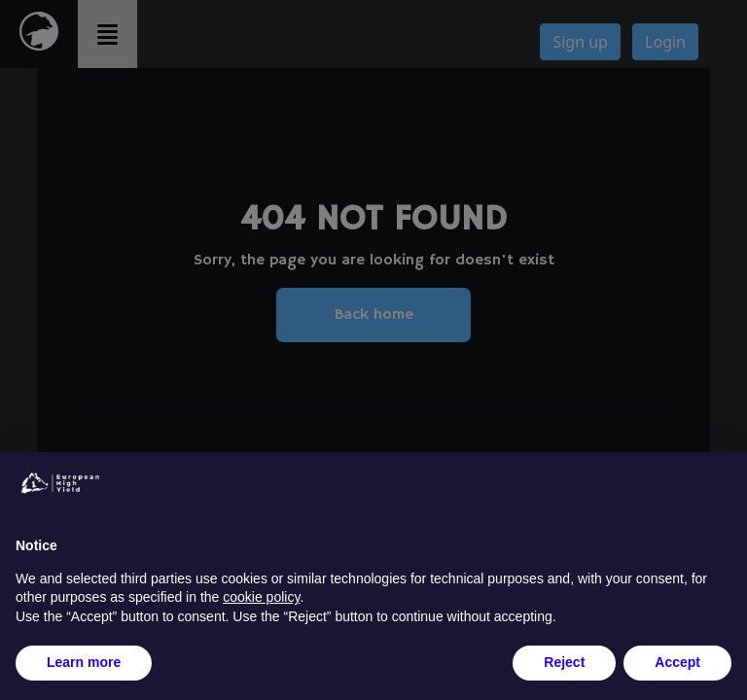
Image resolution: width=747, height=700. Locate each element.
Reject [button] (564, 662)
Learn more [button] (84, 662)
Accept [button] (677, 662)
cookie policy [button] (261, 597)
